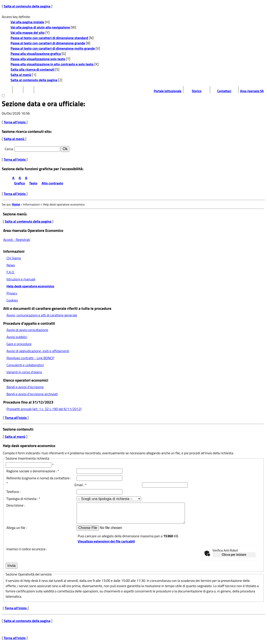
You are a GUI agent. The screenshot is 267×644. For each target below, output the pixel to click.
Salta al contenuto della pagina (27, 6)
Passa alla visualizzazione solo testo (38, 59)
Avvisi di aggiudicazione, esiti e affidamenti (38, 351)
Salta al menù (21, 75)
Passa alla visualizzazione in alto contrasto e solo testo (52, 64)
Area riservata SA (252, 91)
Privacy (12, 293)
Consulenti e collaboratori (25, 365)
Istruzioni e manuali (21, 279)
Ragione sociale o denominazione (31, 471)
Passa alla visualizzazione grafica (36, 54)
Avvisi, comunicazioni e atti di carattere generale (42, 315)
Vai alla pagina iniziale (27, 22)
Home (16, 204)
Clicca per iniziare (234, 555)
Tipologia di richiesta (21, 499)
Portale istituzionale (168, 91)
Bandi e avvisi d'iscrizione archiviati (32, 394)
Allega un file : (17, 528)
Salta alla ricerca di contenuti (32, 69)
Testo (33, 183)
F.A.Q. (10, 272)
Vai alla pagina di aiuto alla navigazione (40, 27)
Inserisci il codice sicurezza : (27, 549)
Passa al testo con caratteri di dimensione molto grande (53, 48)
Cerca (9, 149)
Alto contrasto (52, 183)
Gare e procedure (19, 344)
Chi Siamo (14, 258)
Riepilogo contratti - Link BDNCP (30, 358)
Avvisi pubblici (17, 337)
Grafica (19, 183)
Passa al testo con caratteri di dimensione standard (49, 38)
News (11, 265)
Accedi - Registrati (17, 240)
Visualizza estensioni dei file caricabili (106, 541)
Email (78, 485)
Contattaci (224, 91)
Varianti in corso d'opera (24, 372)
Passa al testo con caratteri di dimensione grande (48, 43)
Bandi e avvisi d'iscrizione (25, 387)
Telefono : (13, 492)
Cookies (12, 300)
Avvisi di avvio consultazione (27, 330)
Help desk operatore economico (30, 286)
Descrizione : (16, 505)
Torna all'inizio (15, 122)
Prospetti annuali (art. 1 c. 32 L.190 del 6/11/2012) (44, 409)
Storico (197, 91)
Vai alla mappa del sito (28, 32)
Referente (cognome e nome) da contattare (38, 478)
